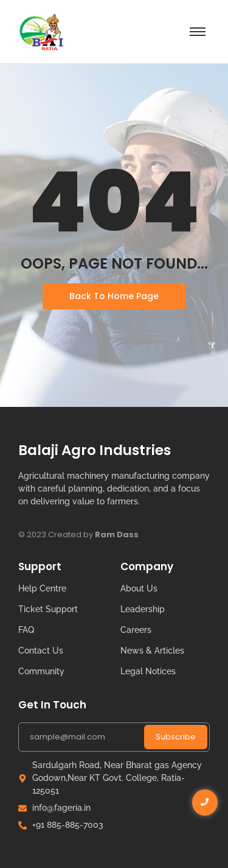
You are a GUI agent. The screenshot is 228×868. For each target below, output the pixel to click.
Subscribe (176, 737)
